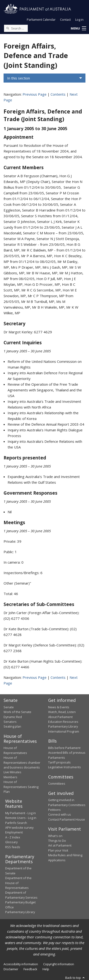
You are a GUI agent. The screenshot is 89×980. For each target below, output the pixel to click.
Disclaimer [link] (11, 969)
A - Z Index (13, 837)
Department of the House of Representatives (18, 883)
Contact (65, 20)
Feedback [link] (30, 969)
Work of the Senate (17, 712)
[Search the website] (16, 28)
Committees (57, 783)
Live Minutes (12, 772)
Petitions (54, 810)
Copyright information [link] (59, 964)
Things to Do (57, 841)
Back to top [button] (75, 978)
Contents (58, 94)
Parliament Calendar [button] (41, 20)
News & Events (59, 707)
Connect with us (60, 814)
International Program (64, 731)
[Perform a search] (8, 28)
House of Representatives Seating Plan (21, 787)
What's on (55, 836)
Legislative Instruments (65, 767)
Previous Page (35, 94)
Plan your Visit (58, 850)
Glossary (11, 842)
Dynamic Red (13, 717)
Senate (9, 707)
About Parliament (60, 717)
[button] (78, 29)
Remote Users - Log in (21, 818)
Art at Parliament (60, 845)
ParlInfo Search (16, 823)
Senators (10, 722)
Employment (14, 832)
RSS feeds (13, 847)
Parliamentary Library (63, 726)
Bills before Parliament (64, 748)
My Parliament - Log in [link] (21, 813)
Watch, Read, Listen (62, 712)
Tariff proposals (59, 762)
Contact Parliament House (67, 819)
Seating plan (12, 726)
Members (10, 777)
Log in (79, 20)
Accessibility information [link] (21, 964)
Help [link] (46, 969)
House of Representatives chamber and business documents (22, 762)
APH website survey (19, 827)
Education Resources (63, 722)
